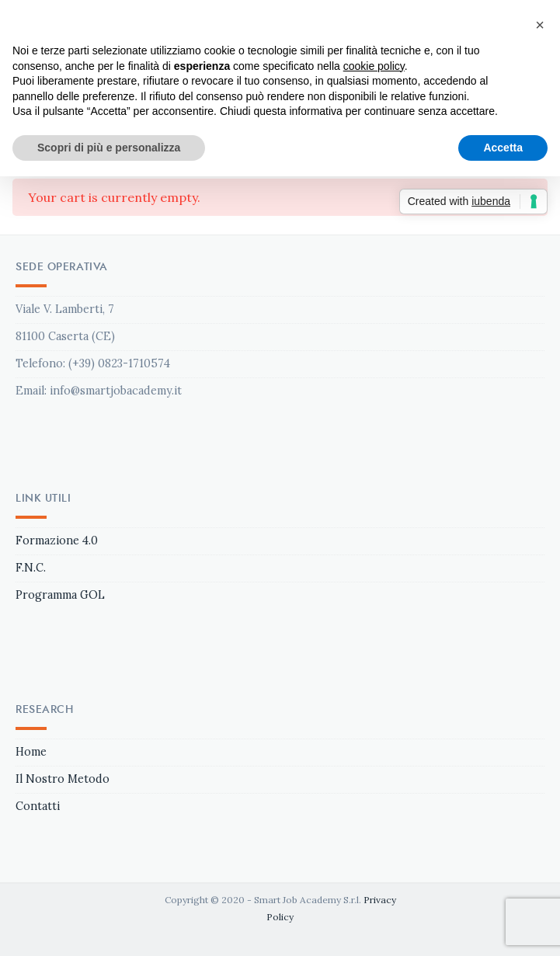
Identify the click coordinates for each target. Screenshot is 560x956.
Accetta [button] (503, 148)
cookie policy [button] (374, 66)
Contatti (38, 806)
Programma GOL (60, 595)
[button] (540, 25)
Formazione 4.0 (57, 541)
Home (31, 752)
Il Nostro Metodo (63, 779)
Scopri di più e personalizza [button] (109, 148)
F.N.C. (31, 568)
